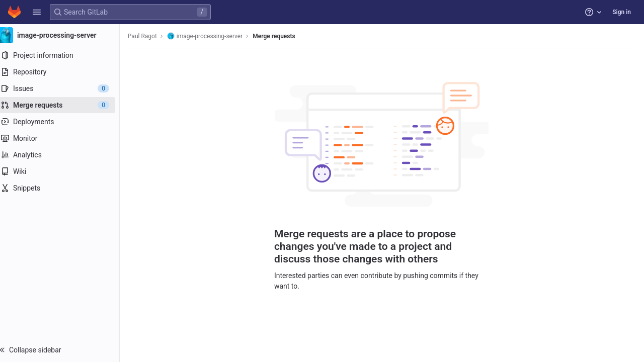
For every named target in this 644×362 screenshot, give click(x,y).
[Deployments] (64, 122)
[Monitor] (64, 138)
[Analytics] (64, 155)
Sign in (622, 12)
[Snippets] (64, 188)
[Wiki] (64, 171)
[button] (37, 12)
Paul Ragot (151, 36)
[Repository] (64, 72)
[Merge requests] (64, 105)
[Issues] (64, 88)
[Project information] (64, 55)
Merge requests (283, 36)
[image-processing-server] (64, 35)
